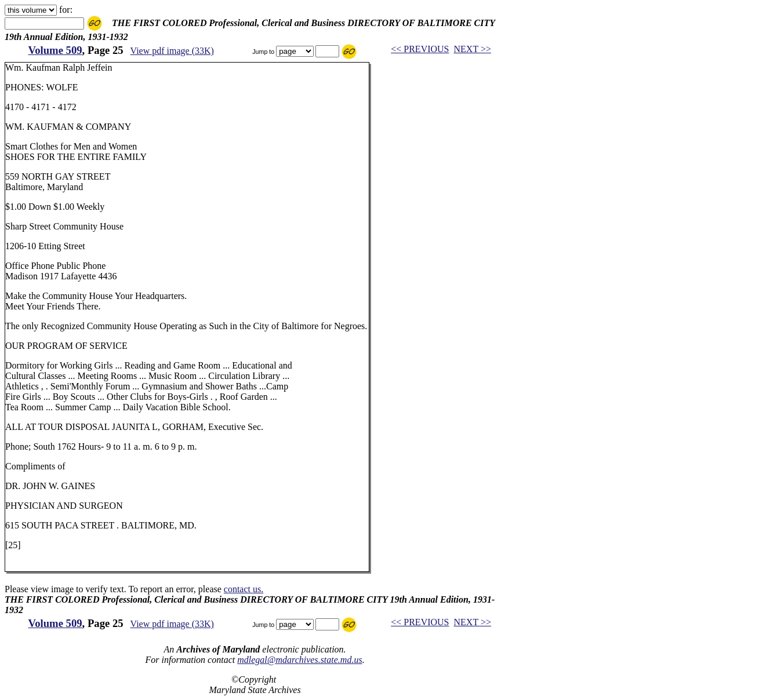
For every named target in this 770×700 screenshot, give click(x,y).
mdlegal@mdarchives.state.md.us (299, 660)
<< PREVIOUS (420, 49)
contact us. (244, 589)
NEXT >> (473, 49)
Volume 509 (55, 50)
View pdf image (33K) (172, 51)
